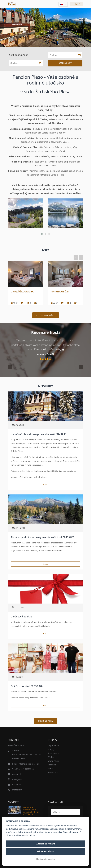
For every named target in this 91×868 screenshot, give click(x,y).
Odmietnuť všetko (46, 851)
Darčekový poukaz (21, 617)
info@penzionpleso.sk (29, 764)
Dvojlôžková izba (22, 292)
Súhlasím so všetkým (45, 844)
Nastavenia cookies (46, 859)
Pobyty (51, 749)
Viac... (45, 485)
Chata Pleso (53, 761)
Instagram (17, 779)
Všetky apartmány (46, 315)
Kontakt (52, 769)
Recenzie (52, 765)
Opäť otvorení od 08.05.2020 (27, 686)
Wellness (52, 757)
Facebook (17, 774)
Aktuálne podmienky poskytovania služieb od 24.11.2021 (43, 537)
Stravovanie (53, 753)
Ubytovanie (53, 745)
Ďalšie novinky (45, 721)
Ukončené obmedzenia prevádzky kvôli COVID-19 (39, 434)
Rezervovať (65, 63)
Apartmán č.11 (60, 292)
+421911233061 (28, 769)
